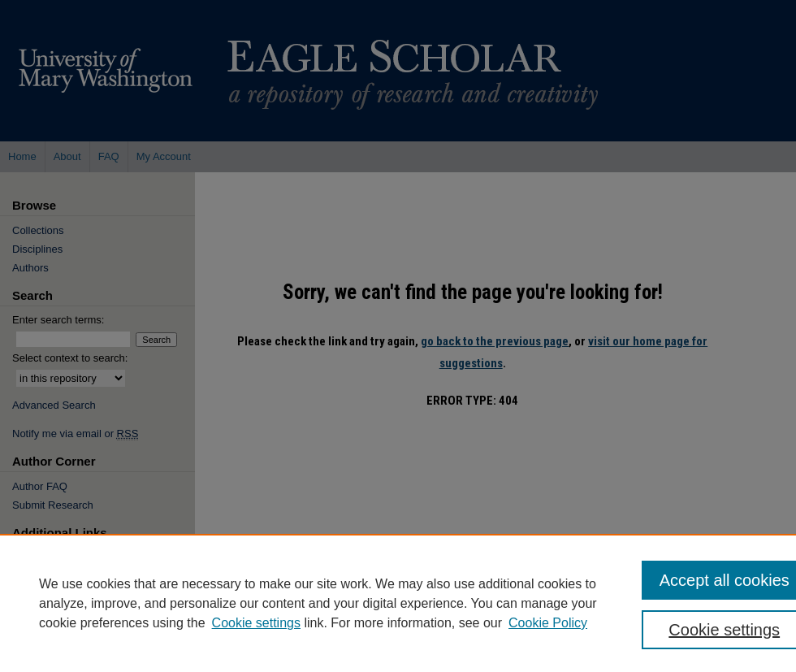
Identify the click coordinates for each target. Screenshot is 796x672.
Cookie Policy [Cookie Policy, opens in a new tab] (548, 623)
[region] (398, 603)
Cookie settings (256, 623)
